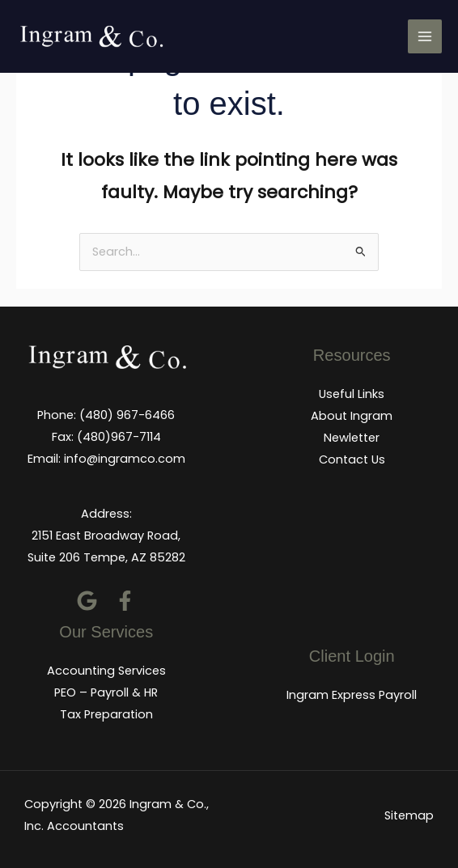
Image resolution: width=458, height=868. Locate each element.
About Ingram (352, 416)
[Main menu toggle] (425, 36)
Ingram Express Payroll (352, 695)
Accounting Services (106, 671)
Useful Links (352, 394)
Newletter (352, 438)
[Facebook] (125, 601)
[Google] (87, 601)
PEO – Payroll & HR (106, 692)
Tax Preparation (106, 714)
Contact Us (352, 459)
